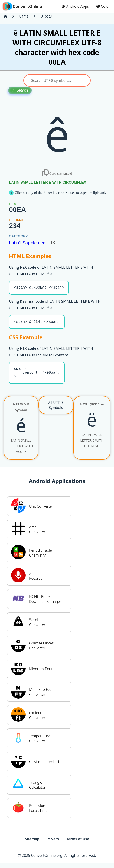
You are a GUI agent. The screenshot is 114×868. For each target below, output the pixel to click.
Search (20, 90)
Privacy (53, 843)
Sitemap (32, 843)
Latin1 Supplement (28, 243)
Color (103, 6)
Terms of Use (78, 843)
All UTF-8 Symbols (56, 410)
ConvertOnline (22, 6)
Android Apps (75, 6)
